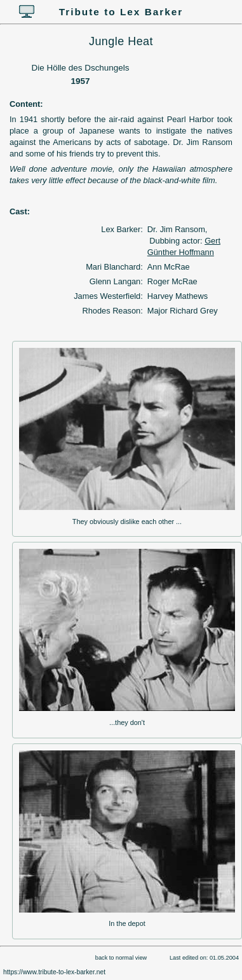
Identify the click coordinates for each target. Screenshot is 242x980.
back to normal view (121, 958)
